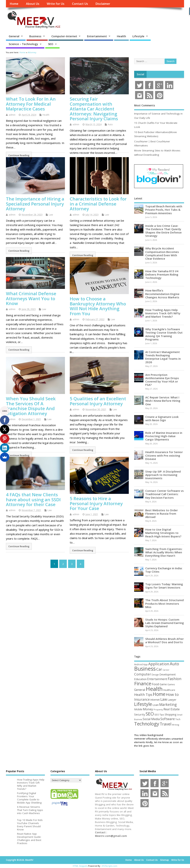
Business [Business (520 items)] (145, 669)
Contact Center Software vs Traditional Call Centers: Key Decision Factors (164, 494)
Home (14, 4)
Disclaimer (103, 4)
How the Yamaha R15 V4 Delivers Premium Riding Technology (162, 274)
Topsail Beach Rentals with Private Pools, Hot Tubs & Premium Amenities (164, 210)
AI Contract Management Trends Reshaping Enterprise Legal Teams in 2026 (163, 357)
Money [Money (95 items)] (148, 709)
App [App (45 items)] (145, 664)
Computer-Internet (64, 36)
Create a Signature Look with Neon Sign (162, 418)
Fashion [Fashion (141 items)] (175, 679)
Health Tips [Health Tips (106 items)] (143, 695)
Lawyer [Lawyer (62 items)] (172, 700)
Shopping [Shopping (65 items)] (171, 714)
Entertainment (97, 36)
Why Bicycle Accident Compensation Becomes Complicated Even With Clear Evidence (162, 253)
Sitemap (164, 860)
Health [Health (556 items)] (154, 689)
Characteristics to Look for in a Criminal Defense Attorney (98, 204)
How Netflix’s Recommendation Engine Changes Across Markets (162, 294)
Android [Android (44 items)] (138, 664)
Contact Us (80, 4)
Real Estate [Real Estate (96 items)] (172, 709)
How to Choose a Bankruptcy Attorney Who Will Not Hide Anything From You (98, 306)
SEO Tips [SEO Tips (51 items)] (159, 715)
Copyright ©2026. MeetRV (20, 860)
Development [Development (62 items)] (168, 674)
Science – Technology (23, 44)
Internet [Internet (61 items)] (155, 700)
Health (121, 36)
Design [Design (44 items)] (155, 675)
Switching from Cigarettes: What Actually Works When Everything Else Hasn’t (164, 552)
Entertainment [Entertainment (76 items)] (157, 679)
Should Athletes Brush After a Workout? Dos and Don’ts (164, 640)
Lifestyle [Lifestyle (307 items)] (143, 704)
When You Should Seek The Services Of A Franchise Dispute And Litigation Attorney (31, 406)
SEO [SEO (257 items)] (150, 714)
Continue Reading (19, 155)
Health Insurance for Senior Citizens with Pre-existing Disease (164, 455)
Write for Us (56, 4)
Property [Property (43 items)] (158, 709)
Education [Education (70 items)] (140, 679)
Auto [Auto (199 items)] (174, 664)
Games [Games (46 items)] (171, 684)
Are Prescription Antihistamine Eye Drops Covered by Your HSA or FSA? (162, 380)
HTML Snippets (80, 866)
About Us (33, 4)
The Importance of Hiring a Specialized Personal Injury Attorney (35, 204)
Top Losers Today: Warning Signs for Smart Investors (164, 586)
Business (35, 36)
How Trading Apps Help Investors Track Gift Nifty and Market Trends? (163, 313)
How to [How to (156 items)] (172, 694)
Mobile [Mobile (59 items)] (138, 709)
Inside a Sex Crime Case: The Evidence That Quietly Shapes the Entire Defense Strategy (163, 231)
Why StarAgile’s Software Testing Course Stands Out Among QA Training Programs (164, 334)
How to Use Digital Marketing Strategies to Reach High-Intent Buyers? (163, 533)
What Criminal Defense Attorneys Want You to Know (31, 298)
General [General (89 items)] (140, 690)
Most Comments (145, 105)
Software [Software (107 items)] (168, 719)
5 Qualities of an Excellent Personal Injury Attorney (98, 401)
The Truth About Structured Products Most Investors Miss (164, 603)
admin (12, 115)
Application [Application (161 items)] (159, 664)
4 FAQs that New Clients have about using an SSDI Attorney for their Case (33, 499)
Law (51, 215)
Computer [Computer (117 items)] (143, 674)
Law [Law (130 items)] (164, 699)
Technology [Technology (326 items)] (147, 724)
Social (140, 74)
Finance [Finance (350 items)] (143, 683)
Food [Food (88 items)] (155, 684)
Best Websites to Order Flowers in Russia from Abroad (162, 513)
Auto (110, 124)
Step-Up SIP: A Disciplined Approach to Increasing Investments (163, 475)
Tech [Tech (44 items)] (178, 719)
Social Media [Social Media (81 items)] (151, 719)
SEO (51, 44)
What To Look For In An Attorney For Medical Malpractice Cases (31, 104)
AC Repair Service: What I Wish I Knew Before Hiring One (163, 401)
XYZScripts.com (110, 866)
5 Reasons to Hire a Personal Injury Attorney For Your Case (96, 503)
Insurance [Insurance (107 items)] (142, 699)
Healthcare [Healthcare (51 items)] (169, 690)
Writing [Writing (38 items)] (176, 725)
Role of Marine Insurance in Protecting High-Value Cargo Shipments (164, 436)
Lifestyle (138, 36)
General (14, 36)
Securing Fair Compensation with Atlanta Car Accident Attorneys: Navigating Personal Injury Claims (94, 109)
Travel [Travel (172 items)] (166, 724)
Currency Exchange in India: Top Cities (164, 570)
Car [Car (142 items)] (159, 669)
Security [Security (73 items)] (140, 714)
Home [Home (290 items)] (159, 694)
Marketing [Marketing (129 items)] (168, 705)
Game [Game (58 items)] (163, 684)
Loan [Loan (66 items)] (156, 705)
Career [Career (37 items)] (166, 670)
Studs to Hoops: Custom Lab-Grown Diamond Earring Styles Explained (165, 623)
